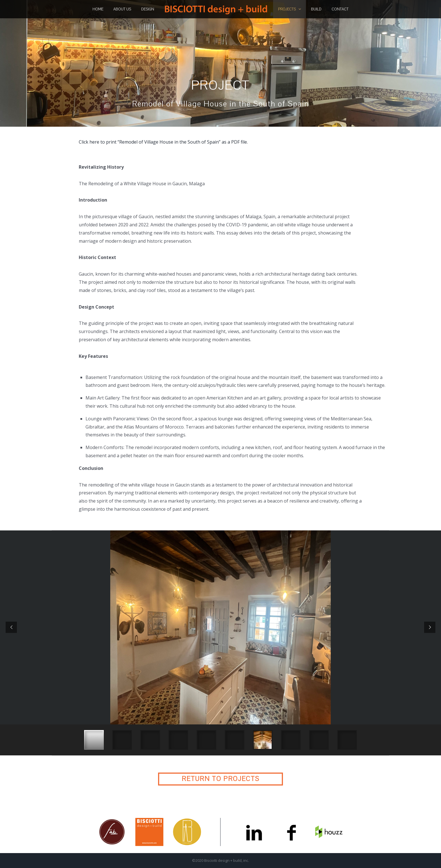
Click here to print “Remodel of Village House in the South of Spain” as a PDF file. (163, 142)
